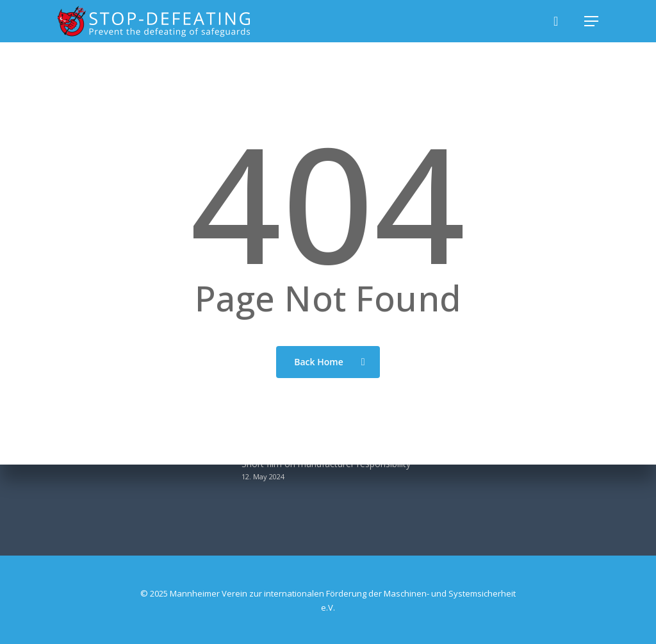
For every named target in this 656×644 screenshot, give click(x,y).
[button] (591, 21)
